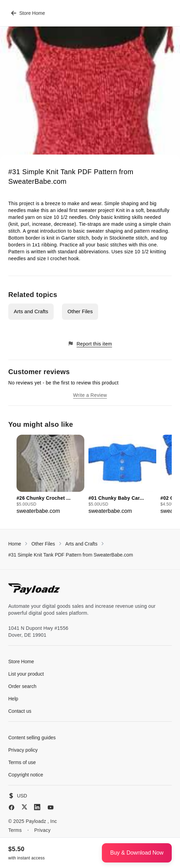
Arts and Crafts (31, 311)
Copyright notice (26, 775)
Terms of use (22, 762)
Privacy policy (23, 750)
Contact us (20, 711)
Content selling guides (32, 738)
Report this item (90, 344)
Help (13, 699)
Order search (22, 686)
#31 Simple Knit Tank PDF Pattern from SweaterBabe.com (71, 555)
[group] (50, 475)
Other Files (80, 311)
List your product (26, 674)
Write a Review (90, 395)
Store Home (28, 13)
